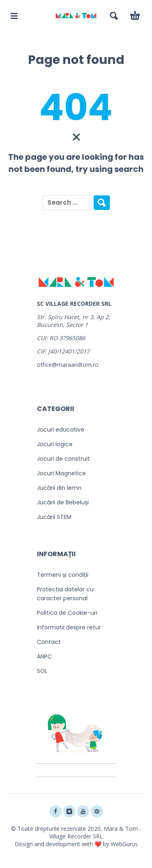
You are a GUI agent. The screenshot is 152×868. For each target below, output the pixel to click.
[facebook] (56, 811)
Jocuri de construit (63, 459)
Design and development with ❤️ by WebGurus (76, 844)
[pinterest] (97, 811)
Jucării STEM (54, 517)
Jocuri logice (55, 444)
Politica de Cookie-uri (67, 613)
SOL (42, 671)
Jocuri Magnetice (61, 473)
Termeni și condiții (63, 575)
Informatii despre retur (69, 627)
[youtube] (83, 811)
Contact (49, 642)
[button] (14, 16)
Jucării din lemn (59, 488)
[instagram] (69, 811)
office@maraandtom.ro (68, 365)
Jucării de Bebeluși (63, 502)
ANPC (44, 656)
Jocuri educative (61, 430)
